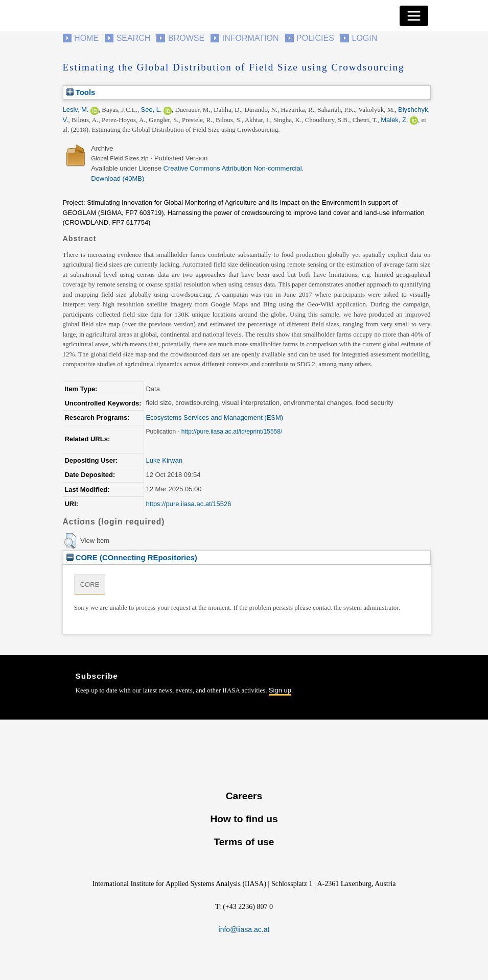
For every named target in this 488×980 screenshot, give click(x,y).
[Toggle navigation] (414, 16)
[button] (70, 541)
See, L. (152, 110)
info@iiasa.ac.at (244, 929)
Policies (315, 38)
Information (251, 38)
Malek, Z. (394, 120)
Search (134, 38)
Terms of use (244, 842)
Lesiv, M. (76, 110)
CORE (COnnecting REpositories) (132, 557)
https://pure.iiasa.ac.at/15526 (188, 504)
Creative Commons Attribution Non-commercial (233, 168)
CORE (90, 584)
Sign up (280, 690)
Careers (244, 796)
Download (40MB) (118, 178)
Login (365, 38)
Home (86, 38)
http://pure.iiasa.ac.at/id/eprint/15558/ (232, 432)
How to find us (244, 819)
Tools (81, 92)
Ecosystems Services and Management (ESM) (214, 417)
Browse (186, 38)
